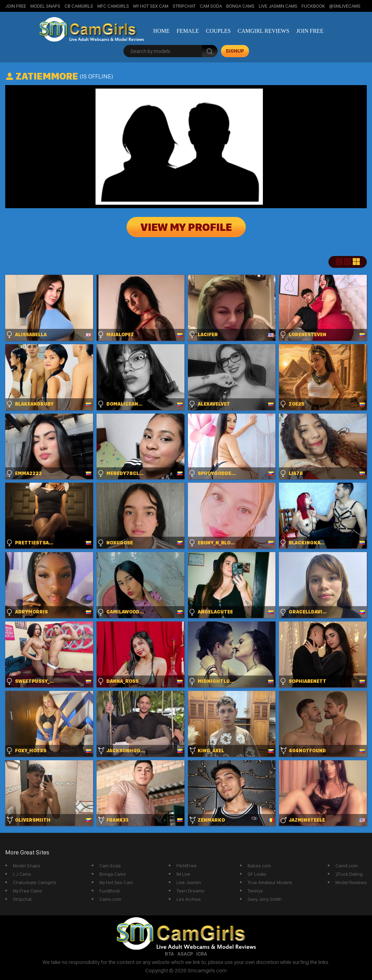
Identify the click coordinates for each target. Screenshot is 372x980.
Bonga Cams (240, 6)
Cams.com (110, 899)
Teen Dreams (190, 891)
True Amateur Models (270, 882)
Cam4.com (347, 866)
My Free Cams (28, 891)
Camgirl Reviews (264, 31)
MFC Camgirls (113, 6)
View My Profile (186, 227)
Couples (218, 31)
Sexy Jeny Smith (265, 899)
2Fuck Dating (349, 874)
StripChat (184, 6)
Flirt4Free (187, 866)
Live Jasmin (189, 882)
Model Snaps (45, 6)
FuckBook (313, 6)
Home (161, 31)
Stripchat (22, 899)
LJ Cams (22, 874)
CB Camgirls (79, 6)
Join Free (16, 6)
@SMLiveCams (345, 6)
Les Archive (189, 899)
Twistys (255, 891)
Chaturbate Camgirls (35, 882)
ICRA (202, 954)
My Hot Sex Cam (151, 6)
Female (188, 31)
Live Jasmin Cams (278, 6)
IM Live (183, 874)
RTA (169, 954)
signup (235, 51)
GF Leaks (257, 874)
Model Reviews (351, 882)
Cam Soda (211, 6)
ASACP (185, 954)
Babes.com (259, 866)
